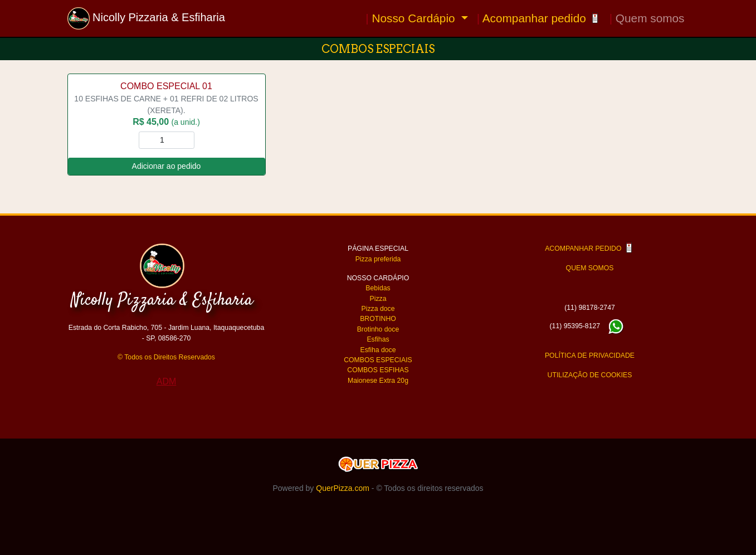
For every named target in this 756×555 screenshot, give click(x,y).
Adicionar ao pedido (167, 166)
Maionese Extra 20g (378, 381)
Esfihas (378, 339)
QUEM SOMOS (590, 268)
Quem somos (647, 18)
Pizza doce (378, 309)
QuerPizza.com (343, 488)
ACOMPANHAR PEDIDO (590, 249)
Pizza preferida (378, 259)
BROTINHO (378, 319)
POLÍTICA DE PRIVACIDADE (590, 356)
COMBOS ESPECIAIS (378, 360)
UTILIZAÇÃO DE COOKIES (590, 375)
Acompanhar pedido (539, 18)
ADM (167, 381)
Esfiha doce (378, 350)
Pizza (378, 299)
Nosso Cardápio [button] (412, 18)
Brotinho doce (378, 329)
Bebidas (378, 288)
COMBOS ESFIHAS (378, 370)
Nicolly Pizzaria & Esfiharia (146, 18)
